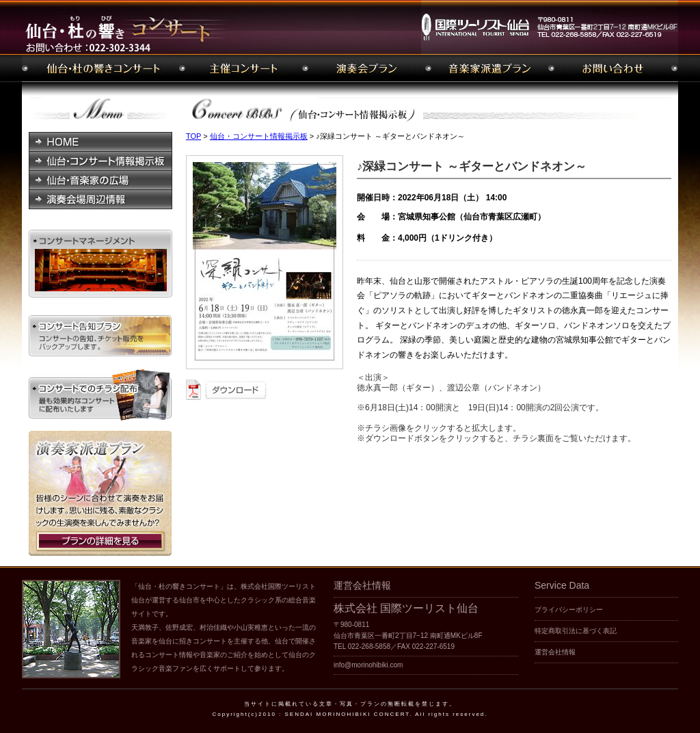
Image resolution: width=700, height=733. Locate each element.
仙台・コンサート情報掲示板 (259, 136)
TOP (193, 136)
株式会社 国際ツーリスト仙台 (406, 608)
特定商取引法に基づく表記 (576, 631)
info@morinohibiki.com (368, 665)
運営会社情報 (555, 652)
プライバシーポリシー (569, 610)
